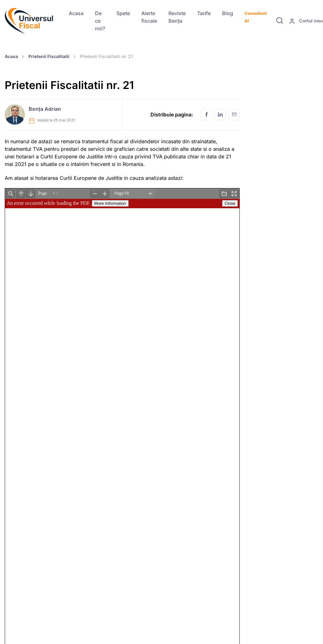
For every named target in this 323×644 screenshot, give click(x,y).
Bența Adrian (45, 109)
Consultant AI (256, 17)
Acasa (76, 13)
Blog (228, 13)
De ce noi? (100, 21)
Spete (123, 13)
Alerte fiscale (149, 17)
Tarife (204, 13)
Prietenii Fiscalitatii (49, 56)
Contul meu (306, 21)
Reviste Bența (177, 17)
